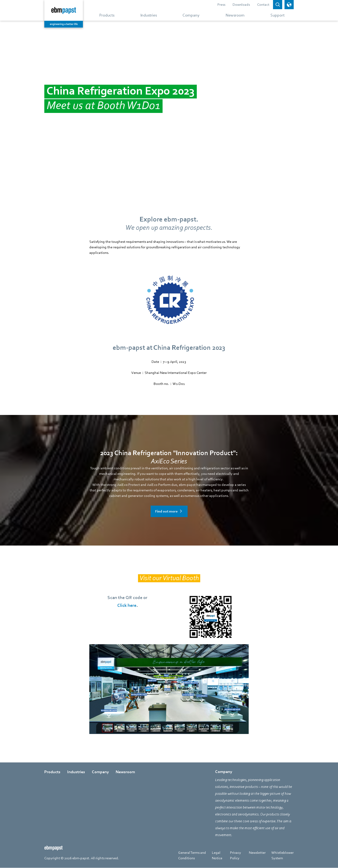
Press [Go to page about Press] (221, 5)
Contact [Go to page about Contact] (263, 5)
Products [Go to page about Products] (52, 772)
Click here (127, 605)
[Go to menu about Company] (191, 15)
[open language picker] (289, 5)
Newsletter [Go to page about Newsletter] (257, 853)
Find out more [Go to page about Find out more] (166, 511)
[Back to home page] (64, 14)
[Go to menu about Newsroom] (235, 15)
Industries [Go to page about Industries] (76, 772)
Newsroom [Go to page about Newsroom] (125, 772)
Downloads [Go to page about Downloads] (241, 5)
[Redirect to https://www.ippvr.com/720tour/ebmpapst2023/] (169, 689)
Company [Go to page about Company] (100, 772)
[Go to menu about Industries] (149, 15)
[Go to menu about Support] (276, 15)
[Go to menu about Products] (107, 15)
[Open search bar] (278, 5)
